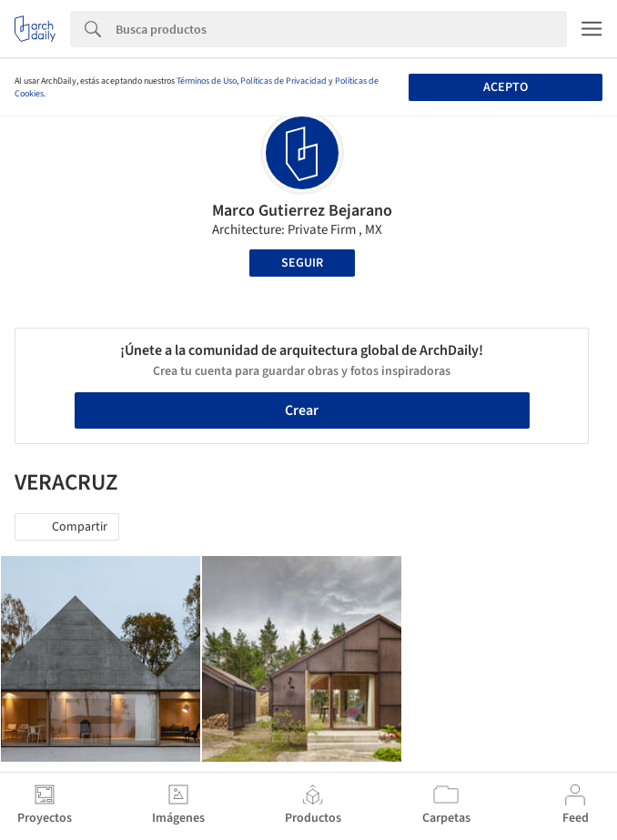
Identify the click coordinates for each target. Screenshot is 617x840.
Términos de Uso (207, 81)
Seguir (302, 263)
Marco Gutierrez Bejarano (302, 211)
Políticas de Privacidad (283, 81)
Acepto (506, 87)
